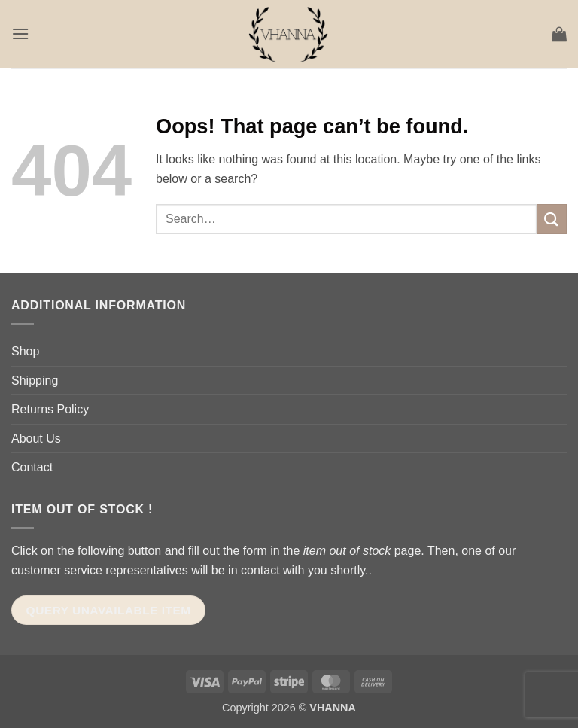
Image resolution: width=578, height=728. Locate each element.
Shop (25, 351)
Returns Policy (50, 409)
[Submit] (552, 219)
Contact (32, 467)
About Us (36, 439)
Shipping (35, 381)
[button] (20, 34)
